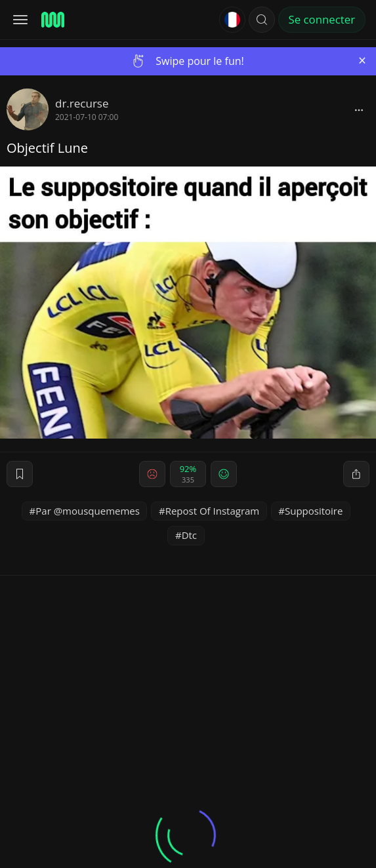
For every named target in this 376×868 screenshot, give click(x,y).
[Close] (362, 61)
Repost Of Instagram (213, 511)
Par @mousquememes (88, 511)
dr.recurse (82, 103)
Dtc (189, 535)
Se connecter (322, 19)
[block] (359, 109)
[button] (262, 20)
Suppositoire (314, 511)
